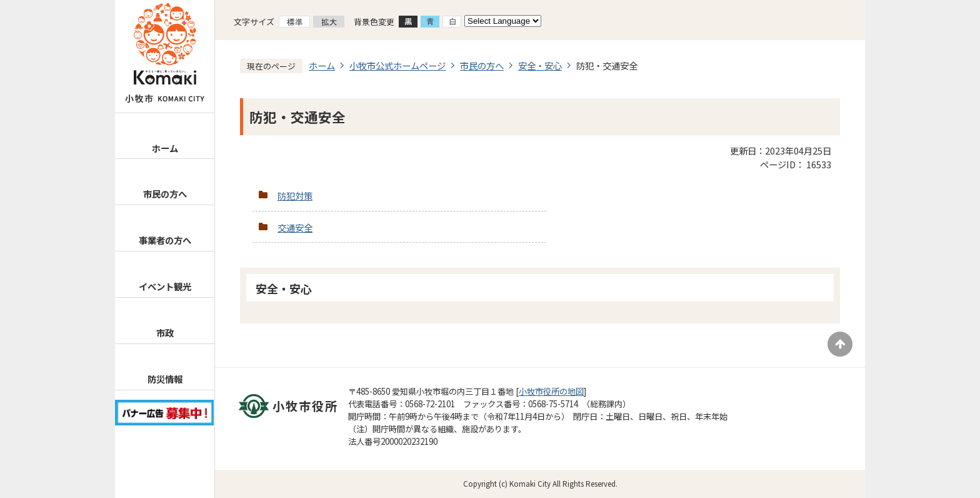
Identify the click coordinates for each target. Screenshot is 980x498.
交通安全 (295, 227)
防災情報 (165, 379)
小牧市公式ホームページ (397, 65)
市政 (165, 333)
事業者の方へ (165, 240)
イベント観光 (165, 286)
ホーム (165, 148)
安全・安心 (540, 65)
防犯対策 (295, 196)
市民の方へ (165, 194)
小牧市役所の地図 (551, 391)
